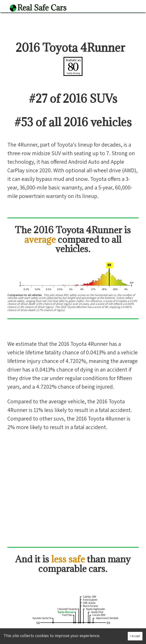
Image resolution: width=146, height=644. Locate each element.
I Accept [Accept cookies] (135, 636)
